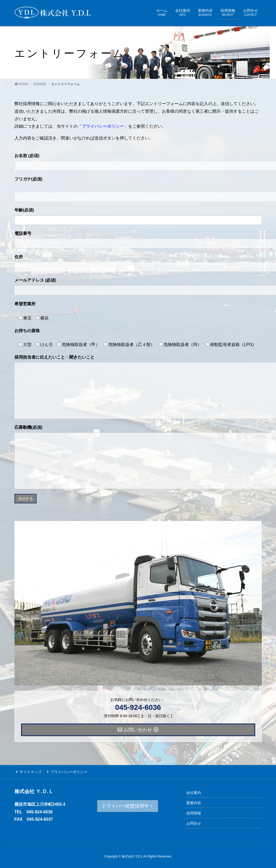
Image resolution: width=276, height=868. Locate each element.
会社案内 (194, 792)
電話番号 (23, 233)
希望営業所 (25, 304)
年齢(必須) (24, 210)
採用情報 (194, 812)
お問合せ (194, 822)
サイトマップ (29, 771)
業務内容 (194, 802)
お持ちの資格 (27, 331)
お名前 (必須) (27, 156)
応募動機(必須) (29, 427)
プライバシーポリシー (103, 126)
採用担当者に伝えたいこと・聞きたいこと (54, 357)
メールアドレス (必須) (35, 280)
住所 (19, 257)
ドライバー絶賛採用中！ (128, 805)
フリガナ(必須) (29, 179)
